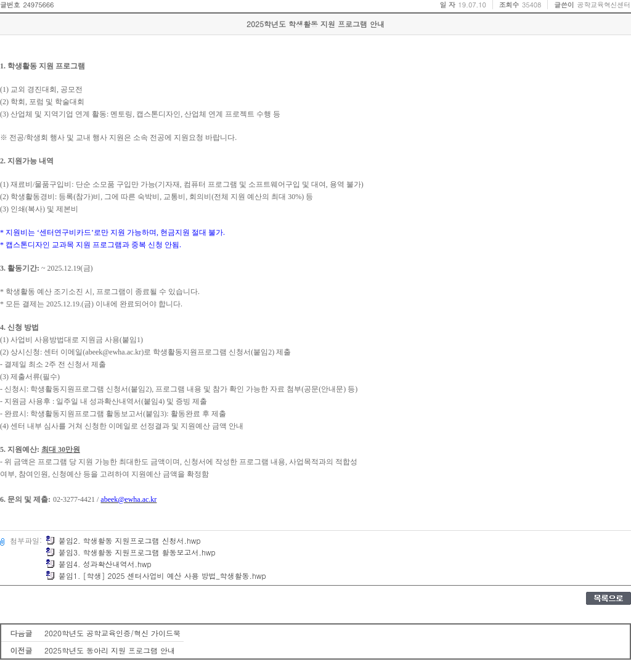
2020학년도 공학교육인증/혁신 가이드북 (112, 633)
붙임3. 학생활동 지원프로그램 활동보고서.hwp (131, 552)
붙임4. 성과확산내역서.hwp (99, 564)
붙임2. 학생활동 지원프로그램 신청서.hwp (123, 540)
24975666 (38, 5)
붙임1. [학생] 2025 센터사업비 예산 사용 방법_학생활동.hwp (156, 576)
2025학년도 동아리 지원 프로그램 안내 (110, 650)
